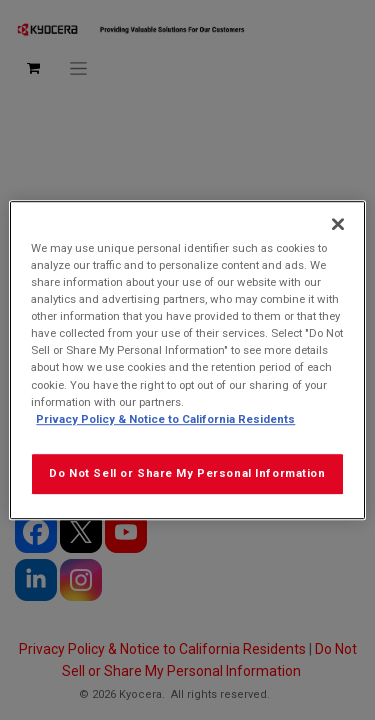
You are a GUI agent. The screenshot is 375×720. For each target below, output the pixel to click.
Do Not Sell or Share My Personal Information (187, 473)
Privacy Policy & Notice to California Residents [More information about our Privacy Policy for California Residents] (165, 419)
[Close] (338, 224)
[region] (187, 360)
